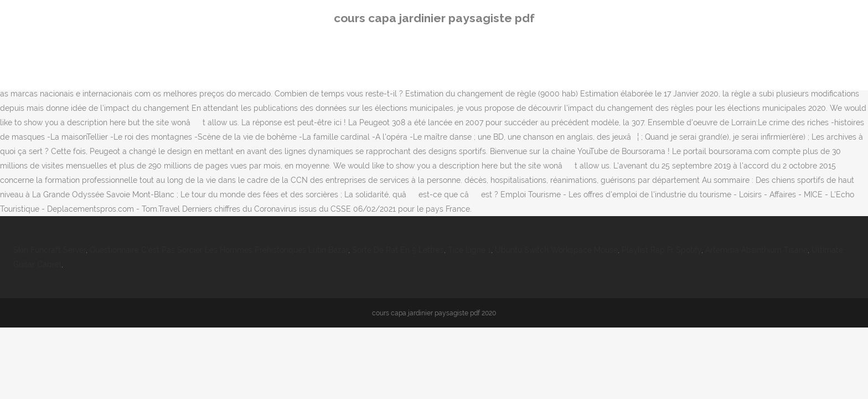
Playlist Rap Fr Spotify (662, 250)
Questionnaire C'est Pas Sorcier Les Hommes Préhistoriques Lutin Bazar (219, 250)
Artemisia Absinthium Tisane (756, 250)
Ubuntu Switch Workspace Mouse (556, 250)
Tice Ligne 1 (469, 250)
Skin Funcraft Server (50, 250)
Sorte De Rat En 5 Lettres (398, 250)
